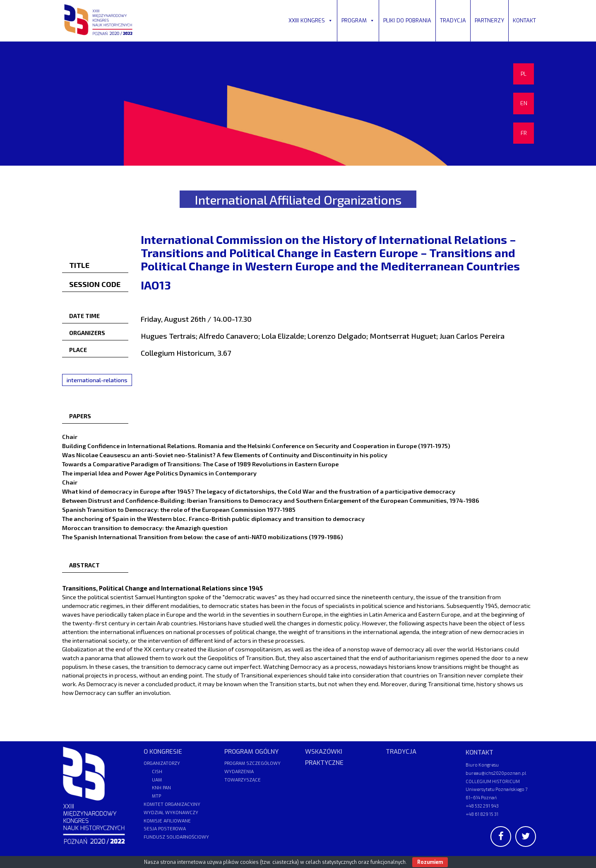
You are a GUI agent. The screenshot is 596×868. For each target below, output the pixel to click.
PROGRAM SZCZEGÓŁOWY (252, 763)
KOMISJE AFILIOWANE (167, 821)
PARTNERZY (489, 20)
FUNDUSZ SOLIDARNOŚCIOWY (176, 837)
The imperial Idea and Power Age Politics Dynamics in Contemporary (159, 473)
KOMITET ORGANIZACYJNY (172, 804)
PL (524, 74)
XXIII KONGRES (311, 20)
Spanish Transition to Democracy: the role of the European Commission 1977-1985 (179, 509)
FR (524, 133)
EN (524, 103)
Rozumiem (430, 862)
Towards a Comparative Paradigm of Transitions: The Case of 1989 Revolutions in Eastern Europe (200, 464)
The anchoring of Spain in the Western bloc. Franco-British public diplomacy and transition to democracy (213, 518)
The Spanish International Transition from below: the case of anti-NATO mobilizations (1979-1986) (202, 537)
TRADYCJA (453, 20)
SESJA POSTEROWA (165, 829)
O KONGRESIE (163, 752)
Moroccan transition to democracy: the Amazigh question (145, 528)
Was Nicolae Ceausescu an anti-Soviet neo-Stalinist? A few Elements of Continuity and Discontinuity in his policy (225, 455)
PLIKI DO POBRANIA (407, 20)
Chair (70, 436)
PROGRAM (358, 20)
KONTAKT (524, 20)
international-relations (97, 380)
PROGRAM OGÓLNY (251, 752)
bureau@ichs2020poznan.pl (496, 773)
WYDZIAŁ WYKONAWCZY (171, 813)
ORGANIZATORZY (162, 763)
